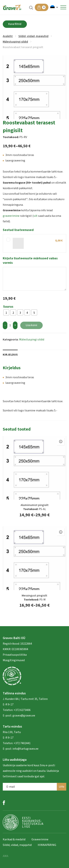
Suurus (8, 307)
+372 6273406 (22, 710)
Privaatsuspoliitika (15, 655)
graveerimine (11, 216)
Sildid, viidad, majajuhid (33, 36)
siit (36, 216)
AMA (6, 856)
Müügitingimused (14, 660)
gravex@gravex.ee (24, 716)
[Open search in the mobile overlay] (31, 7)
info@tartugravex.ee (25, 749)
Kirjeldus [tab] (10, 355)
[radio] (6, 312)
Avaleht (8, 36)
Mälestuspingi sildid (15, 42)
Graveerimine (40, 839)
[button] (54, 7)
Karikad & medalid (14, 839)
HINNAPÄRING (47, 845)
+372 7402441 (22, 743)
